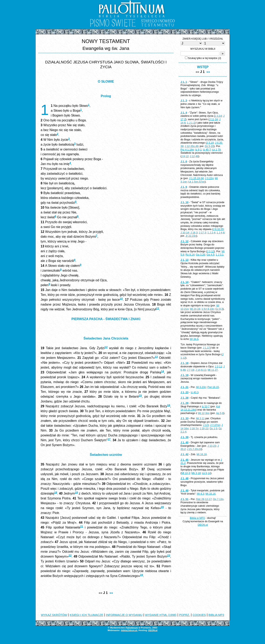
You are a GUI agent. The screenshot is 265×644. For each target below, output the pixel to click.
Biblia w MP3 (197, 518)
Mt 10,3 (186, 473)
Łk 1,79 (216, 150)
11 (158, 308)
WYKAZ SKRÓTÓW (54, 615)
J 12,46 (194, 156)
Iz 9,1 (198, 150)
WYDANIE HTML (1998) (161, 615)
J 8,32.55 (218, 229)
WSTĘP (203, 67)
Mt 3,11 (200, 418)
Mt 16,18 (202, 454)
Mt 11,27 (213, 370)
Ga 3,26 (201, 255)
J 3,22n (209, 178)
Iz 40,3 (194, 392)
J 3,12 (211, 251)
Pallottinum (132, 628)
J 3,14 (218, 116)
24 (142, 575)
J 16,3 (194, 233)
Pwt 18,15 (213, 387)
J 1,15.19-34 (196, 178)
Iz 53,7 (206, 406)
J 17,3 (202, 233)
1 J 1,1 (191, 123)
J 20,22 (204, 428)
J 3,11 (218, 366)
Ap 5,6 (220, 413)
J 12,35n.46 (192, 146)
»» (111, 593)
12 (106, 347)
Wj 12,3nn (204, 413)
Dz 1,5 (213, 428)
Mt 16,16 (211, 494)
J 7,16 (191, 370)
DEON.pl (203, 525)
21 (82, 526)
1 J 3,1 (220, 255)
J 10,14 (185, 233)
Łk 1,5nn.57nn (197, 182)
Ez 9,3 (219, 309)
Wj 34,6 (194, 339)
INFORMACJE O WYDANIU (124, 615)
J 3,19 (210, 143)
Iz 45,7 (207, 150)
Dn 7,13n (218, 499)
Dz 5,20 (209, 146)
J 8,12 (185, 156)
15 (140, 396)
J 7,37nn (215, 425)
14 (162, 371)
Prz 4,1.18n (187, 150)
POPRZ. (185, 615)
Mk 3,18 (196, 473)
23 (169, 555)
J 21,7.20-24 (194, 449)
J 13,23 (212, 446)
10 (121, 299)
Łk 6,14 (206, 473)
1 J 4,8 (221, 233)
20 (162, 507)
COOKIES (199, 615)
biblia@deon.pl (129, 630)
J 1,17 (206, 348)
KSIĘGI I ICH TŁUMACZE (87, 615)
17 (109, 439)
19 (76, 492)
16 (169, 405)
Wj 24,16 (195, 309)
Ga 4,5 (210, 255)
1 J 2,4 (211, 233)
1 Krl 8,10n (208, 309)
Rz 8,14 (190, 255)
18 (56, 492)
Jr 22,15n (191, 236)
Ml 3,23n (201, 387)
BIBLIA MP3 (216, 615)
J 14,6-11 (201, 370)
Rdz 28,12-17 (204, 499)
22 (70, 555)
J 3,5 (206, 425)
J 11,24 (213, 119)
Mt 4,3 (201, 494)
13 (156, 357)
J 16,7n (194, 428)
